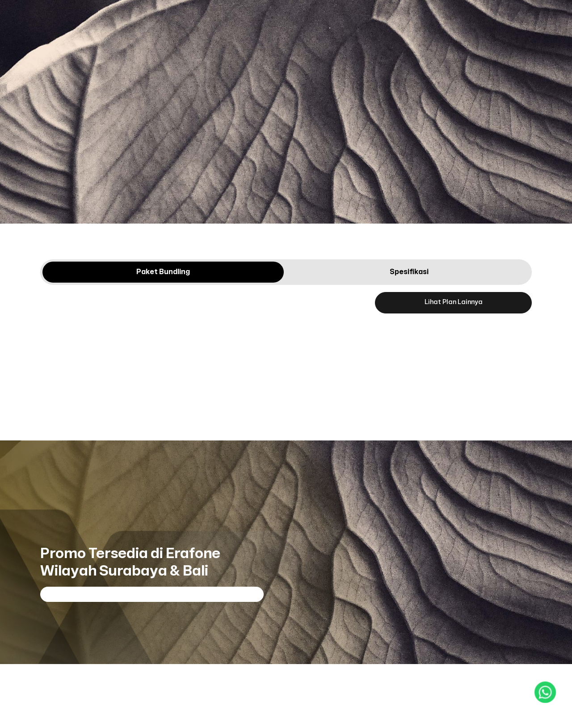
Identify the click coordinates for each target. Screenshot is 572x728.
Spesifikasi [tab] (409, 272)
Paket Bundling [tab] (163, 272)
